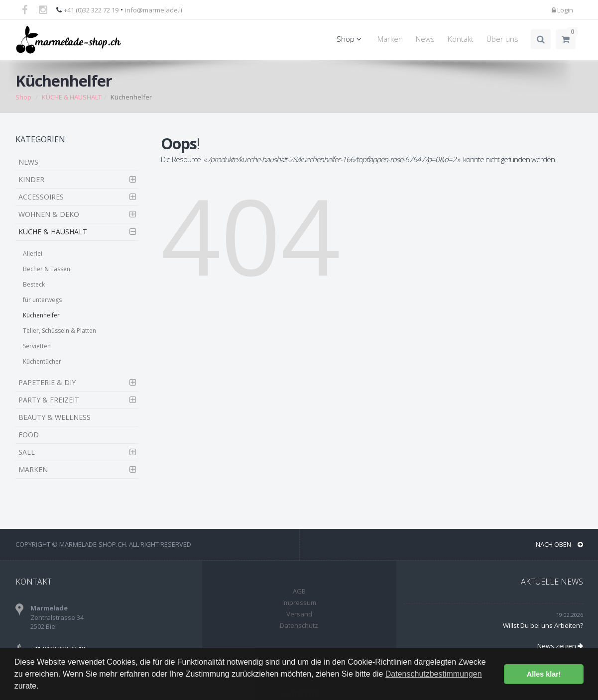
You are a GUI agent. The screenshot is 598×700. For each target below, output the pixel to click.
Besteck (34, 284)
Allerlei (33, 253)
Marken (390, 39)
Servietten (37, 346)
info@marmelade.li (154, 10)
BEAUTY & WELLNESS (55, 417)
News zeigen (560, 646)
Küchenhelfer (41, 315)
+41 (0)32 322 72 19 (91, 10)
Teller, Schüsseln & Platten (60, 331)
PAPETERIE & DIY (47, 382)
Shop (351, 39)
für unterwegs (42, 300)
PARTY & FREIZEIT (49, 400)
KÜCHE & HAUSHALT (72, 97)
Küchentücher (42, 361)
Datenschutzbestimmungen (434, 674)
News (425, 39)
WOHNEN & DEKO (49, 214)
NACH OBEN (559, 544)
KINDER (31, 179)
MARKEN (33, 469)
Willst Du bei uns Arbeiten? (543, 625)
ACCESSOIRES (41, 197)
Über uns (502, 39)
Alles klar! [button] (544, 674)
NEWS (28, 162)
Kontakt (461, 39)
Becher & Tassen (47, 269)
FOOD (29, 435)
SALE (27, 452)
